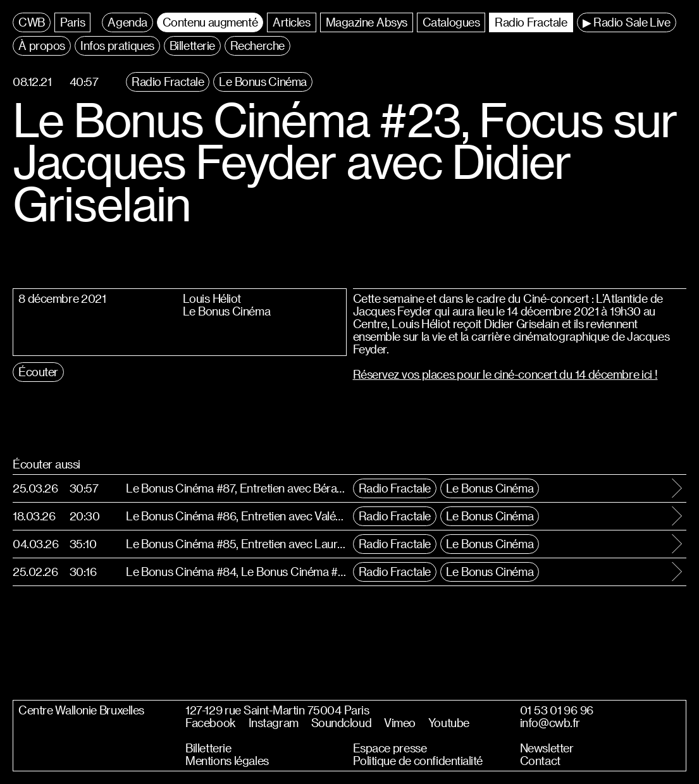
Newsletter (547, 748)
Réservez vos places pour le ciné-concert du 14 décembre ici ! (505, 374)
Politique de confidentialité (418, 761)
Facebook (210, 723)
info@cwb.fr (550, 723)
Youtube (449, 723)
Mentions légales (227, 761)
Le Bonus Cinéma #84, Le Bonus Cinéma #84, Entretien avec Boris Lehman (236, 571)
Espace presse (390, 748)
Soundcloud (342, 723)
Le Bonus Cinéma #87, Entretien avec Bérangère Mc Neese (236, 488)
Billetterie (208, 748)
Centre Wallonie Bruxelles (81, 710)
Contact (540, 761)
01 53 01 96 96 (557, 710)
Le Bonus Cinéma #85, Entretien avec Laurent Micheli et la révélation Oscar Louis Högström (236, 543)
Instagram (274, 723)
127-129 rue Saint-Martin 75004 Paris (277, 710)
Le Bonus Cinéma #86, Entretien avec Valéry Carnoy (236, 516)
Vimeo (400, 723)
